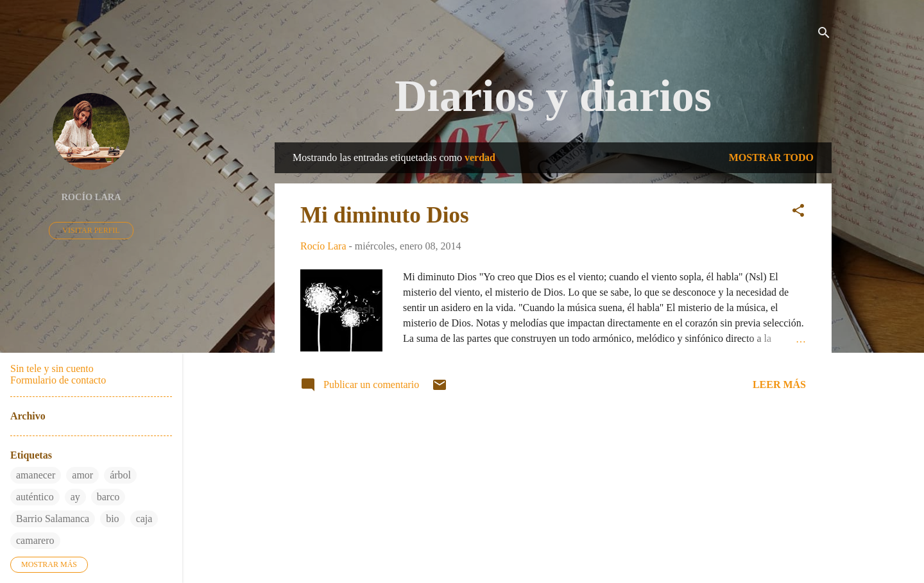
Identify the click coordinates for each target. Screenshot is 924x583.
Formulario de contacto (58, 380)
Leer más (779, 384)
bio (112, 519)
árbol (120, 475)
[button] (798, 213)
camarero (35, 540)
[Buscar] (824, 35)
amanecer (36, 475)
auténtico (35, 497)
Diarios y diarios (553, 96)
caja (144, 519)
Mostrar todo (771, 157)
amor (82, 475)
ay (75, 497)
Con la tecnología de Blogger (553, 523)
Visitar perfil (91, 230)
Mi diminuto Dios (385, 215)
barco (108, 497)
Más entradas (553, 445)
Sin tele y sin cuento (52, 368)
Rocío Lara (91, 197)
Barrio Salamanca (53, 519)
